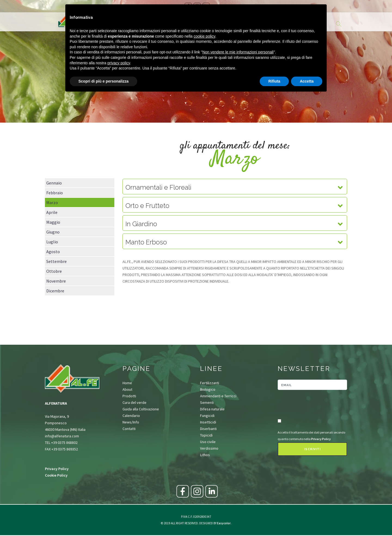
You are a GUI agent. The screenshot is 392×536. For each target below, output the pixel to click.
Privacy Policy (57, 469)
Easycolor (224, 523)
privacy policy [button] (119, 63)
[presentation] (310, 405)
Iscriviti (312, 449)
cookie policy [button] (204, 36)
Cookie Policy (56, 475)
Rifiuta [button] (274, 81)
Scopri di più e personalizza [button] (103, 81)
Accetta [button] (307, 81)
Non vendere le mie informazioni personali (238, 52)
